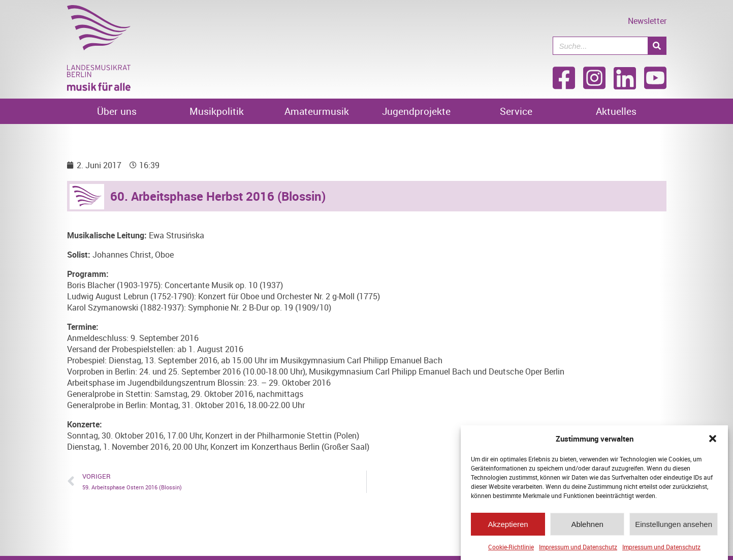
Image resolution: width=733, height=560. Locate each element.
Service (516, 111)
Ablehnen (587, 525)
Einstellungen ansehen (674, 525)
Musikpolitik (217, 111)
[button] (713, 440)
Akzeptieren (508, 525)
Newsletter (647, 21)
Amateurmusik (317, 111)
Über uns (117, 111)
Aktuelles (616, 111)
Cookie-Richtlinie (511, 548)
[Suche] (657, 46)
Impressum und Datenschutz (578, 548)
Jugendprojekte (416, 111)
